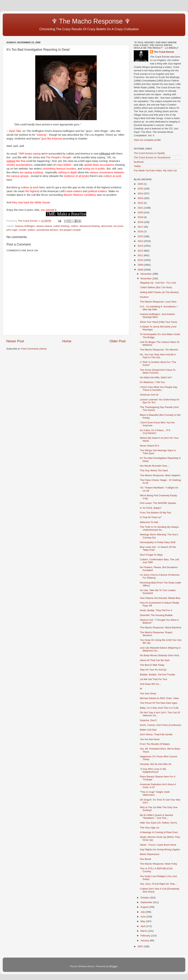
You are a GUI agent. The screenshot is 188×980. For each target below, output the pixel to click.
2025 (141, 189)
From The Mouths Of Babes (155, 744)
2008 (141, 270)
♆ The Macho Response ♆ (69, 21)
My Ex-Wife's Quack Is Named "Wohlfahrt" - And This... (156, 817)
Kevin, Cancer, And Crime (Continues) (161, 725)
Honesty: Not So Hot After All (156, 764)
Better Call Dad (148, 730)
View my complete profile (147, 140)
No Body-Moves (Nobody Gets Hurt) (160, 655)
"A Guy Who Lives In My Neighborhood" (153, 770)
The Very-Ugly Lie (150, 828)
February (146, 936)
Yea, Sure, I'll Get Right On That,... (159, 884)
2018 (141, 222)
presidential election (47, 230)
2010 (141, 260)
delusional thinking (90, 226)
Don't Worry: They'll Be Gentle (156, 734)
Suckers (144, 297)
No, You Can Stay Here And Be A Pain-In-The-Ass (158, 356)
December (146, 274)
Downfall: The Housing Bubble (156, 615)
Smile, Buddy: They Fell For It (156, 610)
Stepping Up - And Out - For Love (158, 283)
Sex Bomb (146, 859)
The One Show (148, 694)
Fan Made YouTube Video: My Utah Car (155, 171)
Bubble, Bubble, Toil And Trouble (158, 675)
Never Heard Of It (149, 446)
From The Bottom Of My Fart (155, 513)
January (145, 940)
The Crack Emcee (164, 52)
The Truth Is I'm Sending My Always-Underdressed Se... (160, 528)
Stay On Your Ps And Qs (153, 670)
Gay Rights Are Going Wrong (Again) (160, 849)
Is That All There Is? (151, 517)
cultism (74, 226)
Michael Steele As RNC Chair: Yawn (159, 698)
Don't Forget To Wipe (151, 555)
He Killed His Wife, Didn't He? (156, 377)
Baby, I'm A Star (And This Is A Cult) (159, 708)
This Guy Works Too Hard (154, 470)
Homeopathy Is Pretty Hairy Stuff (158, 542)
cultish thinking (61, 226)
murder (23, 230)
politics (32, 230)
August (145, 907)
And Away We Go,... (151, 684)
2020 (141, 212)
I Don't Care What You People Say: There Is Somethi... (159, 389)
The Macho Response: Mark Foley (159, 864)
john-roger (12, 230)
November (146, 279)
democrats (107, 226)
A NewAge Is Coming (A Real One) (159, 832)
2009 (141, 265)
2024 (141, 193)
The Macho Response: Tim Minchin (159, 350)
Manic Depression (150, 854)
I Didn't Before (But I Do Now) (156, 287)
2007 (141, 946)
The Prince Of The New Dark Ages (159, 703)
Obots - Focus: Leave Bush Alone (158, 845)
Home (67, 341)
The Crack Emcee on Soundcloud (152, 157)
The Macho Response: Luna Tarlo (158, 302)
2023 (141, 198)
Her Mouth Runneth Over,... (155, 466)
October (145, 898)
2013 (141, 246)
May (143, 921)
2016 (141, 231)
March (144, 931)
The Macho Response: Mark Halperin (160, 475)
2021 (141, 208)
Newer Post (15, 341)
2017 (141, 227)
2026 (141, 184)
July (143, 912)
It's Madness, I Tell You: (153, 382)
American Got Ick (149, 395)
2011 (141, 255)
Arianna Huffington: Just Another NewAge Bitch (157, 316)
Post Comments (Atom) (34, 349)
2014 (141, 241)
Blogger (113, 966)
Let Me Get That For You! (154, 679)
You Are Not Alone (150, 739)
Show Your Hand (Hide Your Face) (159, 322)
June (143, 917)
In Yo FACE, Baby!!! (151, 508)
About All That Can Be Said (155, 660)
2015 (141, 236)
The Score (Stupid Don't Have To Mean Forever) (158, 371)
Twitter (137, 166)
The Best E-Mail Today (152, 665)
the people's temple (70, 230)
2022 (141, 203)
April (143, 926)
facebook (139, 162)
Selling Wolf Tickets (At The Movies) (159, 292)
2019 (141, 217)
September (147, 902)
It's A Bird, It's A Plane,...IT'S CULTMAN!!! (155, 432)
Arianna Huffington (25, 226)
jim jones (119, 226)
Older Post (118, 341)
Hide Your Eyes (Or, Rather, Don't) (158, 823)
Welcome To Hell (149, 522)
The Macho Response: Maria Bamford (161, 627)
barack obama (44, 226)
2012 (141, 251)
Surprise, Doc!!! (148, 720)
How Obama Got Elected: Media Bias (160, 598)
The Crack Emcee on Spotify (149, 153)
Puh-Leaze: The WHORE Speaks (158, 503)
